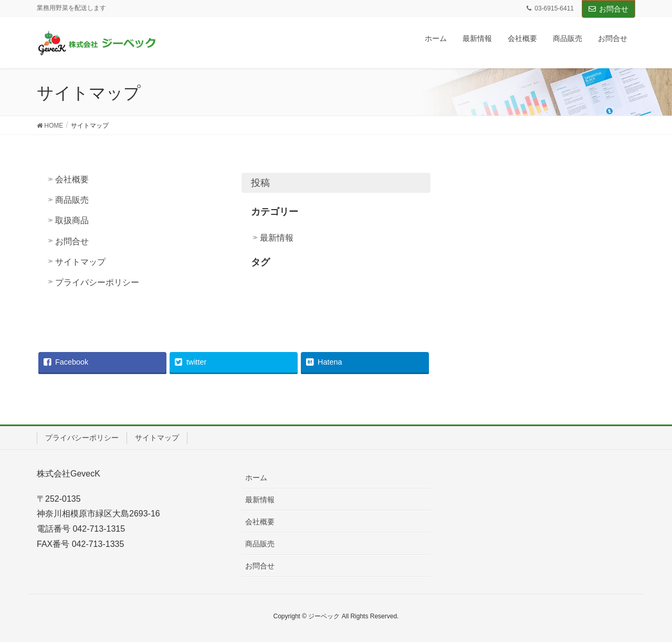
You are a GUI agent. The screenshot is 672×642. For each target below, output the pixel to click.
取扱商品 (72, 220)
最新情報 (277, 238)
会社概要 (72, 179)
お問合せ (608, 9)
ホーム (256, 478)
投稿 (260, 183)
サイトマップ (80, 262)
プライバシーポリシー (97, 282)
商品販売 (72, 200)
